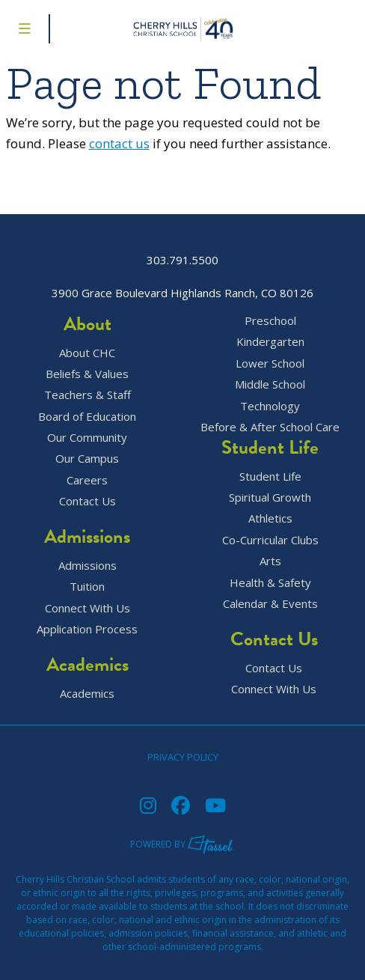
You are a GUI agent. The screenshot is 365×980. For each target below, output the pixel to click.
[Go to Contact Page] (346, 29)
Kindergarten (270, 342)
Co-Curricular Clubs (270, 540)
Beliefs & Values (87, 374)
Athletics (270, 518)
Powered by (182, 844)
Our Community (87, 438)
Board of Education (87, 417)
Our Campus (87, 459)
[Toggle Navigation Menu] (25, 29)
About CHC (87, 353)
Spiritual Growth (270, 497)
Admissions (88, 566)
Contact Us (88, 501)
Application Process (87, 629)
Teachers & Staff (88, 395)
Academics (87, 694)
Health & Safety (270, 583)
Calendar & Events (270, 604)
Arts (270, 561)
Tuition (87, 587)
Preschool (270, 321)
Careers (87, 480)
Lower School (270, 363)
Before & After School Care (270, 427)
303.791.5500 (182, 260)
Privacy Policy (183, 757)
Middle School (270, 384)
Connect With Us (88, 608)
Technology (270, 406)
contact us (119, 143)
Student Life (270, 477)
